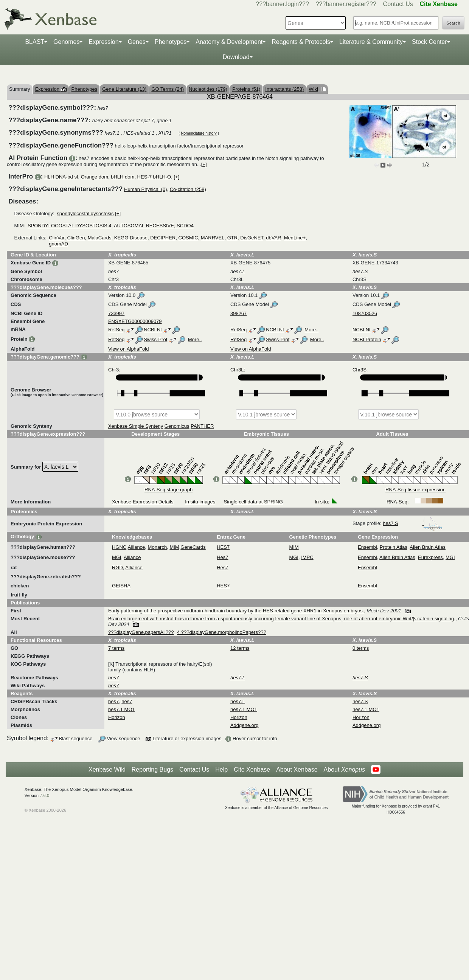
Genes (137, 42)
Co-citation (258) (188, 189)
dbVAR (273, 238)
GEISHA (121, 586)
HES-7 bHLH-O (154, 177)
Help (221, 770)
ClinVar (57, 238)
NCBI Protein (367, 339)
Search (453, 23)
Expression (103, 42)
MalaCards (100, 238)
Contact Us (398, 4)
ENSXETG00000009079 (135, 321)
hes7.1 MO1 (122, 709)
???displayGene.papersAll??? (141, 632)
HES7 (223, 547)
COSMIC (188, 238)
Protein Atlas (394, 547)
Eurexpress (430, 557)
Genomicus (177, 426)
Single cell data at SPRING (253, 502)
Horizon (117, 717)
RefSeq (116, 330)
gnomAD (58, 244)
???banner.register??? (346, 4)
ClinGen (76, 238)
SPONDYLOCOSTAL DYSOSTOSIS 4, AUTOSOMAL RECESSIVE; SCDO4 (111, 226)
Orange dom (95, 177)
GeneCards (193, 547)
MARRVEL (213, 238)
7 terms (116, 648)
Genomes (66, 42)
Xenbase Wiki (107, 770)
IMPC (307, 557)
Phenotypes (171, 42)
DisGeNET (252, 238)
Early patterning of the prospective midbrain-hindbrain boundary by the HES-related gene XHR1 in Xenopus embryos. (236, 611)
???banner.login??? (282, 4)
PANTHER (202, 426)
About (344, 770)
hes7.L (238, 701)
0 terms (361, 648)
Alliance (137, 547)
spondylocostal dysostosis (85, 214)
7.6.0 (44, 795)
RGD (117, 568)
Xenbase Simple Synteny (136, 426)
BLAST (35, 42)
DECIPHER (163, 238)
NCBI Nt (153, 330)
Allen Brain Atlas (428, 547)
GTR (232, 238)
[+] (204, 164)
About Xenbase (297, 770)
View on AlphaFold (128, 349)
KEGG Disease (131, 238)
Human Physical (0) (145, 189)
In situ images (200, 502)
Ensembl (367, 547)
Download (236, 57)
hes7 (113, 701)
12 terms (240, 648)
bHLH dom (123, 177)
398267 (238, 313)
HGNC (119, 547)
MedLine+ (295, 238)
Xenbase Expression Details (143, 502)
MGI (117, 557)
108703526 (365, 313)
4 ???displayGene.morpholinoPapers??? (222, 632)
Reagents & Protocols (301, 42)
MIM (174, 547)
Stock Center (429, 42)
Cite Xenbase (252, 770)
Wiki (317, 89)
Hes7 (222, 557)
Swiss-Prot (155, 339)
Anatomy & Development (229, 42)
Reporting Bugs (152, 770)
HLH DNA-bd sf (61, 177)
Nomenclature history (199, 133)
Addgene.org (244, 725)
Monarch (158, 547)
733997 (116, 313)
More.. (311, 330)
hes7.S (413, 523)
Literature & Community (371, 42)
